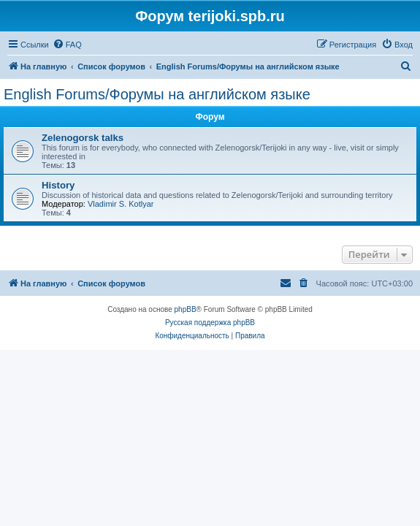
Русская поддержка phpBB (210, 323)
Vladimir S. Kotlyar (121, 204)
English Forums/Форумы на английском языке (157, 94)
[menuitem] (67, 45)
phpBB (186, 309)
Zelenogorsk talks (83, 138)
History (58, 185)
